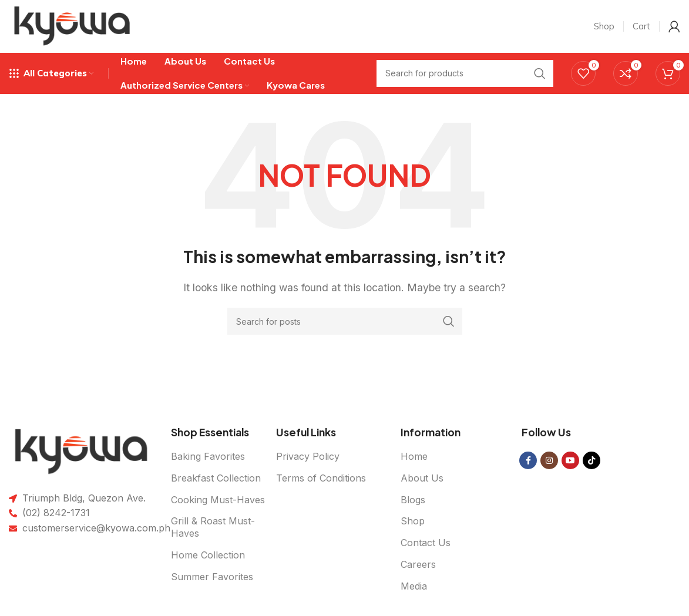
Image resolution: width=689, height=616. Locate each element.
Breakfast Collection (216, 478)
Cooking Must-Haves (218, 500)
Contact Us (426, 543)
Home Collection (208, 555)
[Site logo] (72, 25)
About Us (422, 478)
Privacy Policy (308, 456)
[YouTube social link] (570, 460)
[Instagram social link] (549, 460)
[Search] (345, 321)
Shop (413, 521)
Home (414, 456)
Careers (418, 564)
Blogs (413, 500)
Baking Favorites (208, 456)
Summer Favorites (212, 577)
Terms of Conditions (321, 478)
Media (414, 586)
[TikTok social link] (591, 460)
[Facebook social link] (528, 460)
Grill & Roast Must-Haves (213, 528)
